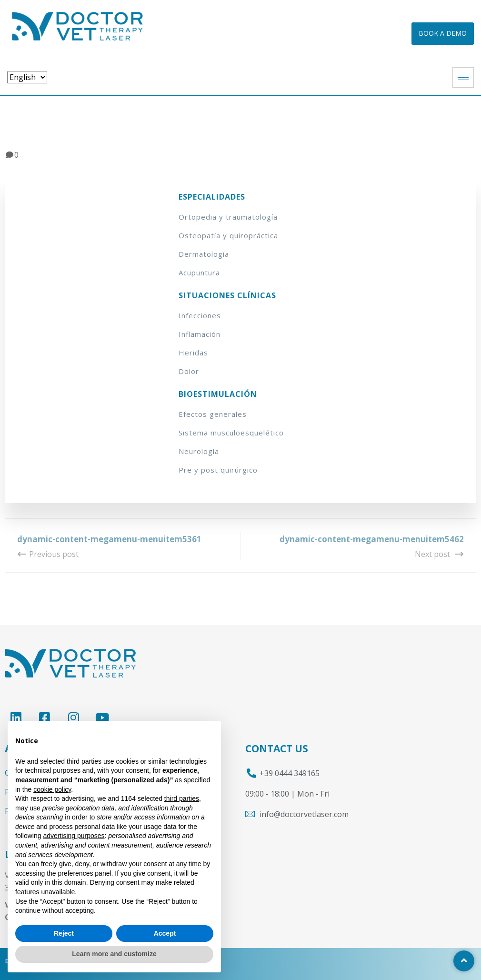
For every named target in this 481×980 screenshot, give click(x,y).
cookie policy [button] (52, 789)
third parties (182, 798)
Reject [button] (64, 933)
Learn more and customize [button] (114, 954)
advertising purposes (74, 836)
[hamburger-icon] (463, 77)
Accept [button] (165, 933)
